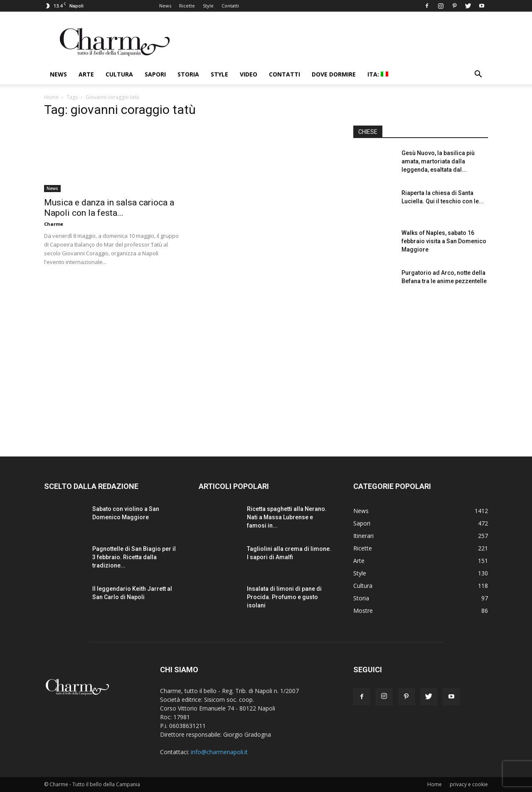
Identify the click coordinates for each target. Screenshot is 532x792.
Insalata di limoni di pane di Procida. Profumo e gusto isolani (284, 597)
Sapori (155, 74)
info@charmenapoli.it (219, 752)
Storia (188, 74)
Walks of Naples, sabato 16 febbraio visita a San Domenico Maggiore (444, 241)
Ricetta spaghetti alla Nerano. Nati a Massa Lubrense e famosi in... (287, 517)
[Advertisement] (421, 370)
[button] (478, 75)
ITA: (378, 74)
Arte (86, 74)
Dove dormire (334, 74)
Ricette (187, 6)
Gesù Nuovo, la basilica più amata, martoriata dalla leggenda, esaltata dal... (438, 161)
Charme (54, 224)
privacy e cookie (469, 784)
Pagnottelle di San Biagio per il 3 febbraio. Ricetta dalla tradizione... (134, 557)
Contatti (230, 6)
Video (249, 74)
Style (208, 6)
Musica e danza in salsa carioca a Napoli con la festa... (109, 208)
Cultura (119, 74)
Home (51, 97)
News (165, 6)
